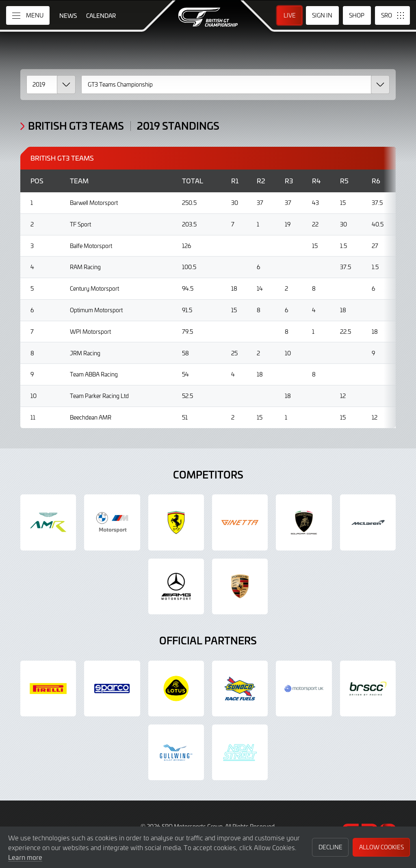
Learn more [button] (25, 857)
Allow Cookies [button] (381, 847)
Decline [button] (330, 847)
